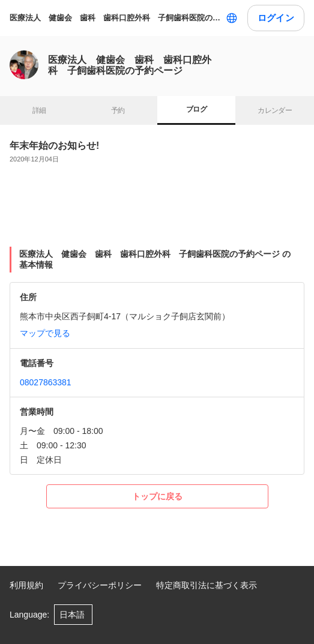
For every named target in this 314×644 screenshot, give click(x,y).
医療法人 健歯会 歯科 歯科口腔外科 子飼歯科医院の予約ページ (115, 18)
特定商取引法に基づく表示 (207, 585)
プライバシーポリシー (100, 585)
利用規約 (26, 585)
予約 (118, 110)
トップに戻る (157, 496)
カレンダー (275, 110)
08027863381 (46, 382)
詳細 (39, 110)
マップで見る (45, 333)
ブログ (196, 109)
